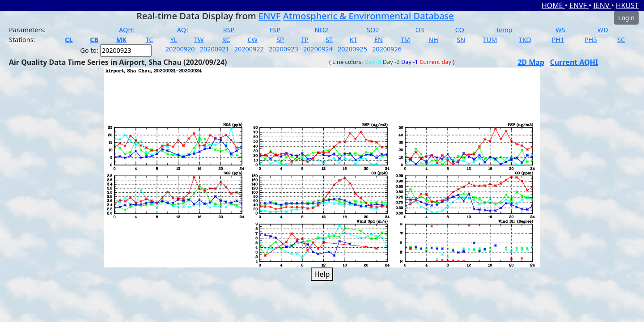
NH (433, 40)
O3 (420, 30)
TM (405, 40)
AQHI (127, 30)
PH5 (591, 40)
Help (322, 274)
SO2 (373, 30)
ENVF (579, 5)
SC (621, 40)
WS (560, 30)
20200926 (388, 49)
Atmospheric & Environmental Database (369, 16)
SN (461, 40)
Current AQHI (574, 62)
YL (174, 40)
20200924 (319, 49)
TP (305, 40)
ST (329, 40)
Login (626, 18)
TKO (525, 40)
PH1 (558, 40)
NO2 (322, 30)
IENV (602, 5)
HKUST (627, 5)
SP (280, 40)
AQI (183, 30)
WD (603, 30)
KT (354, 40)
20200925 (353, 49)
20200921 (216, 49)
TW (199, 40)
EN (379, 40)
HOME (553, 5)
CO (460, 30)
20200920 (181, 49)
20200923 (284, 49)
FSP (275, 30)
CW (252, 40)
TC (149, 40)
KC (226, 40)
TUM (490, 40)
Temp (504, 30)
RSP (229, 30)
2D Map (531, 62)
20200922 (250, 49)
